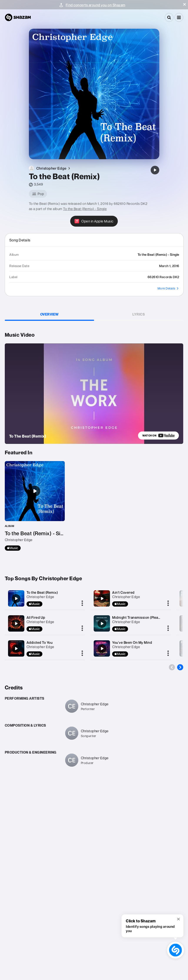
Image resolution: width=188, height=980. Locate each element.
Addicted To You (40, 642)
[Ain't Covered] (102, 599)
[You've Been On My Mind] (102, 649)
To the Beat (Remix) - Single (85, 209)
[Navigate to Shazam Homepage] (18, 17)
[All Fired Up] (16, 624)
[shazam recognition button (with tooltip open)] (175, 950)
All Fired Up (36, 617)
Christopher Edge (40, 597)
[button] (185, 4)
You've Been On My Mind (132, 642)
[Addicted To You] (16, 649)
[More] (82, 604)
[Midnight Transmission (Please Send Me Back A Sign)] (102, 624)
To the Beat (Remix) (42, 592)
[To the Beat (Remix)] (155, 170)
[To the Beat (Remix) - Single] (35, 506)
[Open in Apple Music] (94, 221)
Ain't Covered (123, 592)
